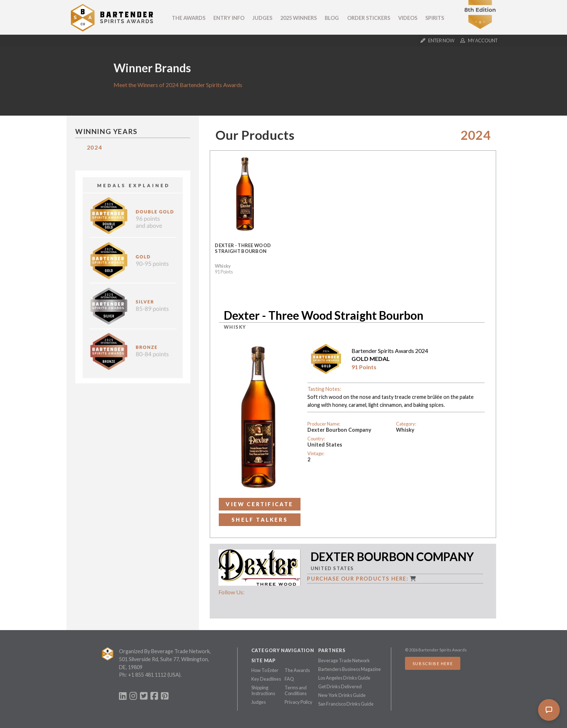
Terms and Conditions (296, 690)
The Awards (189, 18)
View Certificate (259, 504)
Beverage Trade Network (344, 660)
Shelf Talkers (260, 520)
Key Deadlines (266, 679)
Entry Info (229, 18)
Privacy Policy (299, 702)
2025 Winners (299, 18)
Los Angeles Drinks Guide (344, 678)
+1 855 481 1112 (147, 675)
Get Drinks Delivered (340, 686)
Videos (408, 18)
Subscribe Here (433, 664)
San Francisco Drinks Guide (346, 704)
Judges (262, 18)
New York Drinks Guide (342, 695)
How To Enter (265, 670)
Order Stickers (369, 18)
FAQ (289, 679)
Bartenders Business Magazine (349, 669)
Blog (332, 18)
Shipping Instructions (263, 690)
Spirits (435, 18)
